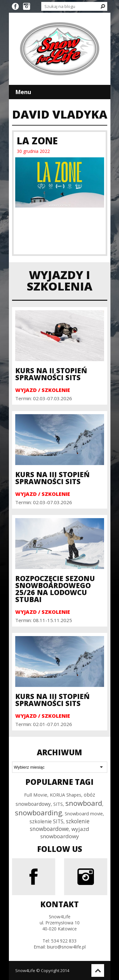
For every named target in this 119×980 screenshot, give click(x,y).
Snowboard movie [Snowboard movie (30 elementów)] (84, 814)
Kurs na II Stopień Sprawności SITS (51, 374)
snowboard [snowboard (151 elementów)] (84, 803)
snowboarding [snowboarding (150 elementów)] (39, 812)
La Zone (37, 141)
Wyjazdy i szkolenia (60, 281)
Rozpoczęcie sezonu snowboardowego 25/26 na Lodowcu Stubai (55, 589)
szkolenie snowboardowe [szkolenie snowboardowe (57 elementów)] (60, 825)
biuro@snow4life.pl (66, 947)
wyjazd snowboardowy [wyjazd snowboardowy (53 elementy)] (65, 833)
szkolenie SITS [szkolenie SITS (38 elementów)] (46, 821)
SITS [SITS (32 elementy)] (58, 804)
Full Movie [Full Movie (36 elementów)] (36, 795)
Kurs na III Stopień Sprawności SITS (52, 478)
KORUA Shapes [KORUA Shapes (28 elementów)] (66, 795)
